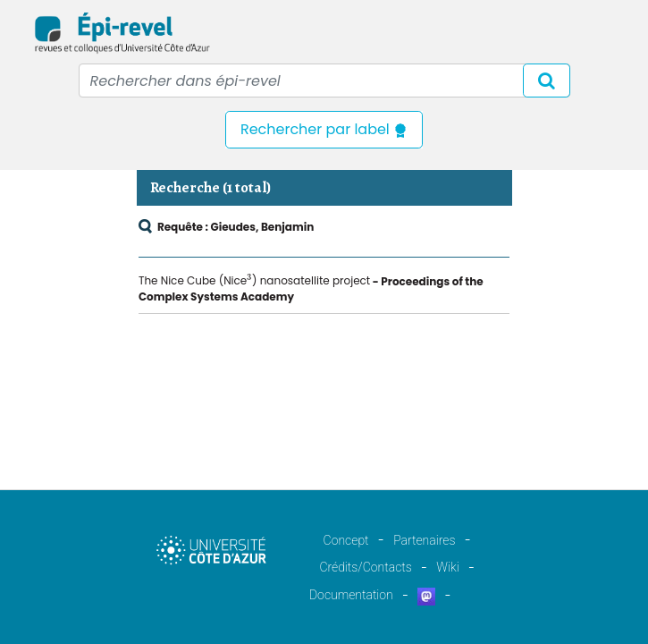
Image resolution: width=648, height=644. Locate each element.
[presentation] (249, 280)
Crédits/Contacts (365, 567)
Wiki (447, 567)
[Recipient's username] (324, 80)
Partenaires (424, 540)
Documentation (351, 595)
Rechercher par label (324, 129)
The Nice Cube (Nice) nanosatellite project (254, 280)
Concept (346, 540)
